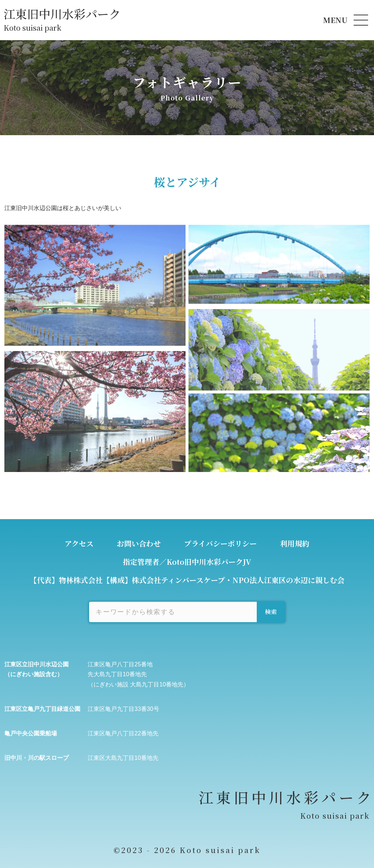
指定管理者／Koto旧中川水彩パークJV (187, 562)
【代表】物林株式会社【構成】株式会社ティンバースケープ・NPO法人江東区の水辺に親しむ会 (187, 580)
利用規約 (295, 543)
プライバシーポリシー (220, 543)
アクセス (79, 543)
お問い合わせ (139, 543)
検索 (271, 612)
